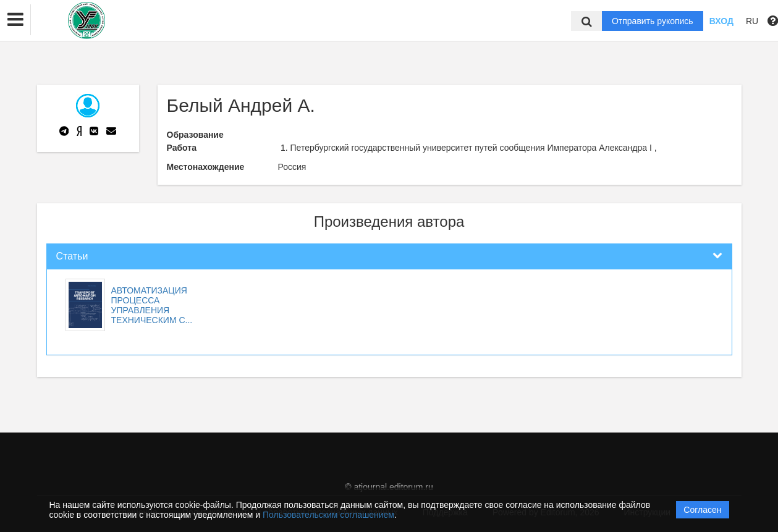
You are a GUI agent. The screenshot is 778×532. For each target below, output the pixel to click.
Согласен (702, 510)
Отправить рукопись (653, 21)
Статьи (72, 256)
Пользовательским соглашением (328, 515)
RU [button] (752, 21)
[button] (15, 20)
